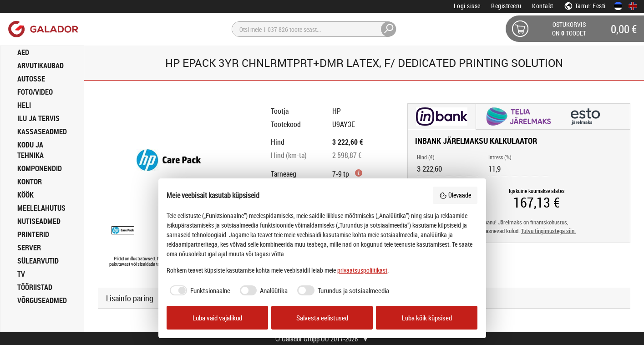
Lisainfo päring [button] (130, 298)
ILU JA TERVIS (38, 118)
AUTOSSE (31, 79)
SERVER (29, 248)
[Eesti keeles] (618, 6)
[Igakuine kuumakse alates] (537, 202)
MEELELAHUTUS (41, 208)
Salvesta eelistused (322, 318)
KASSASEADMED (42, 132)
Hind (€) (426, 157)
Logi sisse (467, 6)
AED (23, 52)
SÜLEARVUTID (38, 261)
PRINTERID (33, 234)
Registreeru (506, 6)
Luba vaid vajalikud (217, 318)
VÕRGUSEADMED (42, 300)
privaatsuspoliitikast (362, 270)
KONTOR (30, 182)
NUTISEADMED (39, 221)
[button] (442, 117)
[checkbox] (198, 291)
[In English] (633, 6)
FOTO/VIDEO (35, 92)
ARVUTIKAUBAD (41, 66)
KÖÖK (25, 195)
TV (21, 274)
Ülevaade (455, 195)
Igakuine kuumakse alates (537, 191)
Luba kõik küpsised (427, 318)
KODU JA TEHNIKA (30, 150)
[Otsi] (314, 29)
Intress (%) (500, 157)
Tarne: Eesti (585, 6)
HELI (24, 105)
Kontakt (543, 6)
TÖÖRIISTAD (35, 287)
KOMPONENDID (40, 168)
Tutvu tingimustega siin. (548, 231)
